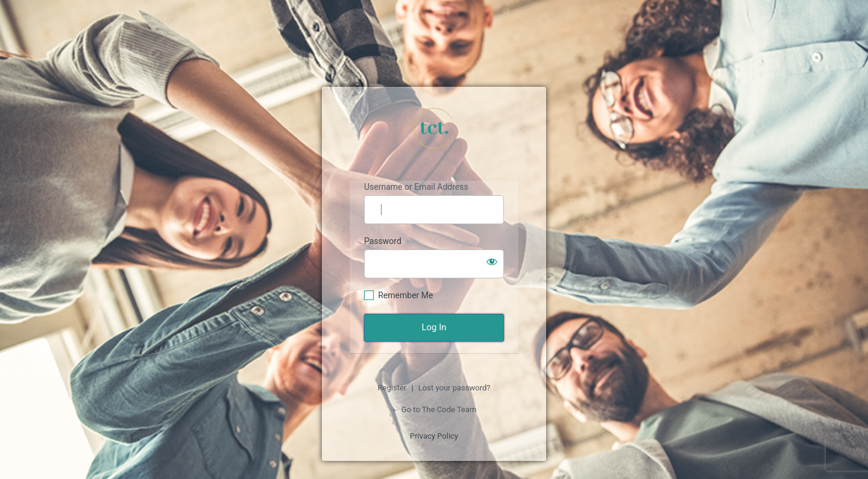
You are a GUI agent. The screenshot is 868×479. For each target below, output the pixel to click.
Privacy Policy (434, 436)
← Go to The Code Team (434, 409)
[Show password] (492, 261)
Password (383, 241)
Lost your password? (454, 388)
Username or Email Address (416, 187)
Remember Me (405, 295)
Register (392, 388)
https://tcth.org (434, 128)
